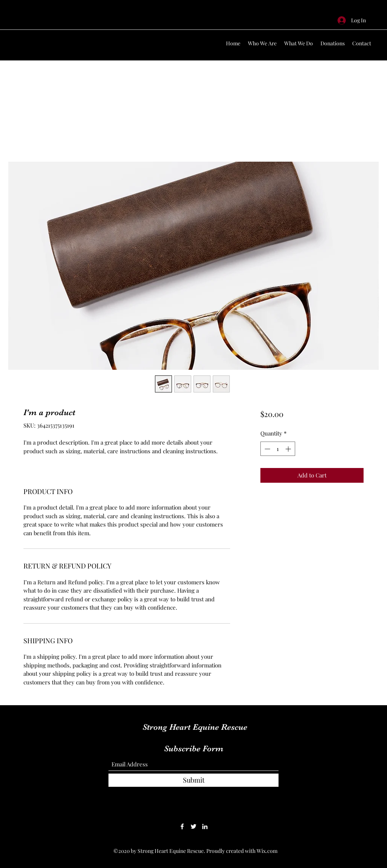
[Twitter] (193, 826)
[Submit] (193, 780)
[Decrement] (267, 449)
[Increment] (289, 449)
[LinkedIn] (205, 826)
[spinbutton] (278, 449)
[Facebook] (182, 826)
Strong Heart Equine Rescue (195, 727)
